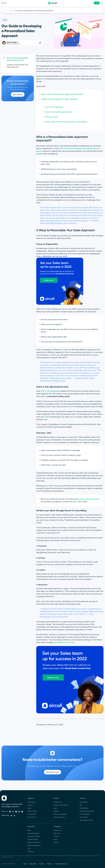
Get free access (52, 778)
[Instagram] (19, 812)
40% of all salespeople (50, 391)
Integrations (58, 802)
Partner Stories (33, 839)
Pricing (56, 811)
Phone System (32, 811)
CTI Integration (85, 814)
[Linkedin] (16, 812)
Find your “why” (52, 117)
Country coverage (60, 814)
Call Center (31, 802)
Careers (56, 836)
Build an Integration (34, 845)
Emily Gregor (13, 42)
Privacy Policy (33, 864)
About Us (57, 833)
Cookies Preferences (61, 864)
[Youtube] (22, 812)
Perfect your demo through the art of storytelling (66, 122)
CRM (47, 417)
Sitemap (49, 864)
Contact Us (58, 830)
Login (97, 3)
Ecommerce (32, 814)
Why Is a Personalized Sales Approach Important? (18, 59)
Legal (25, 864)
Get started (18, 95)
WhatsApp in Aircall (86, 820)
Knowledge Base (33, 833)
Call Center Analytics (87, 811)
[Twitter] (13, 812)
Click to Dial (84, 817)
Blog (5, 11)
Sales (11, 11)
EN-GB (4, 3)
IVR (81, 805)
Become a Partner (34, 842)
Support (30, 805)
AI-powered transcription (89, 499)
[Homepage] (52, 3)
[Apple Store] (11, 816)
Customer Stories (34, 836)
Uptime (56, 842)
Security (42, 864)
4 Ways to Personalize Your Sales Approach (17, 66)
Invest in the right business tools (59, 112)
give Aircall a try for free (64, 642)
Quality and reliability (61, 805)
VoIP (29, 848)
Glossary (31, 851)
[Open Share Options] (40, 43)
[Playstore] (14, 816)
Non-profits (32, 817)
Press (55, 839)
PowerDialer (84, 802)
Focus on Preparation (54, 107)
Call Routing (84, 808)
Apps (55, 808)
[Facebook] (10, 812)
